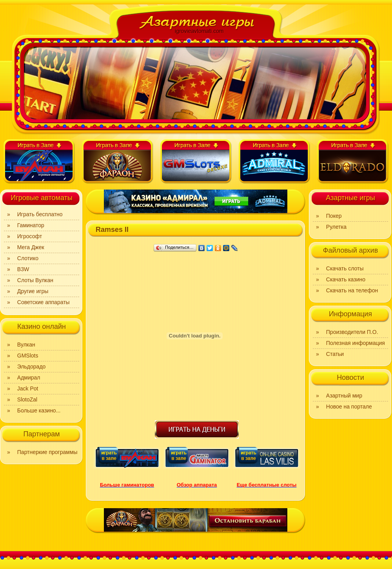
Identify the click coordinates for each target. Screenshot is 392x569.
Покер (334, 216)
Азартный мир (344, 396)
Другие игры (33, 291)
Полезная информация (356, 343)
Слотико (28, 258)
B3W (23, 269)
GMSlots (28, 356)
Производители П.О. (352, 332)
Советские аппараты (44, 302)
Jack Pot (28, 388)
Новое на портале (349, 407)
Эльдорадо (32, 367)
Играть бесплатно (40, 214)
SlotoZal (27, 399)
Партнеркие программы (47, 452)
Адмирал (29, 378)
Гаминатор (31, 225)
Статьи (335, 354)
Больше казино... (39, 410)
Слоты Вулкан (35, 280)
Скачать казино (346, 279)
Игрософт (30, 236)
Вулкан (26, 345)
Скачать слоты (345, 268)
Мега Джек (31, 247)
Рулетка (336, 227)
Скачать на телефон (352, 290)
